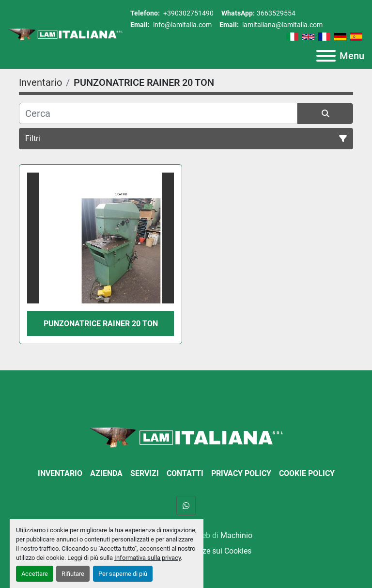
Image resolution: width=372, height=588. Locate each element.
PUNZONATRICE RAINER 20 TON (101, 324)
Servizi (145, 473)
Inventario (60, 473)
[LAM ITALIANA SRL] (186, 437)
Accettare (35, 574)
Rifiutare (73, 574)
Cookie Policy (307, 473)
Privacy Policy (241, 473)
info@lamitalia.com (182, 25)
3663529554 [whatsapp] (276, 13)
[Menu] (326, 56)
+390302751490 (188, 13)
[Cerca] (158, 113)
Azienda (106, 473)
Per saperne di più (123, 574)
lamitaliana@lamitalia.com (282, 25)
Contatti (185, 473)
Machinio (236, 535)
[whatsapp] (186, 506)
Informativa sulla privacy (147, 558)
